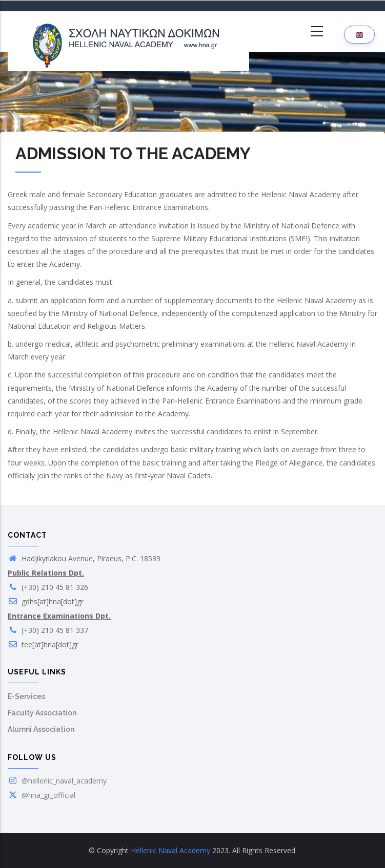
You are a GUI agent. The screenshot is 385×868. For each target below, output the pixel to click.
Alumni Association (41, 729)
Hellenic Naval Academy (170, 850)
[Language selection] (359, 35)
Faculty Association (42, 713)
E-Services (26, 696)
